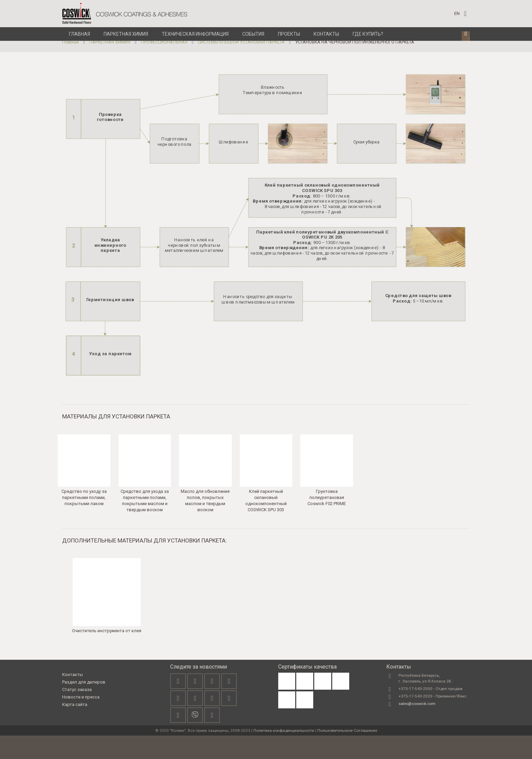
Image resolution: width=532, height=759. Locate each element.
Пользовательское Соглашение (347, 754)
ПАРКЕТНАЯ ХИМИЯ (110, 65)
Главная (70, 65)
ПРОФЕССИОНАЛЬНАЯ (164, 65)
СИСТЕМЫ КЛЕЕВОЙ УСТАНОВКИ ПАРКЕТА (241, 65)
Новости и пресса (81, 720)
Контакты (73, 698)
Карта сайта (75, 728)
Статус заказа (77, 713)
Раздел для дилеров (84, 705)
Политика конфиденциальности (284, 754)
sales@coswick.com (417, 727)
